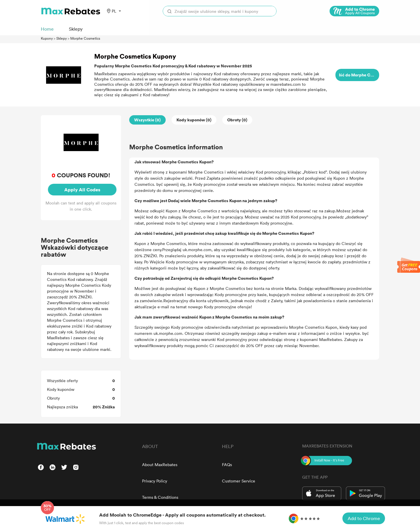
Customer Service (239, 481)
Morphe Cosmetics (85, 38)
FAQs (227, 465)
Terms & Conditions (160, 497)
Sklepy (62, 38)
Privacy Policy (155, 481)
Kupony (47, 38)
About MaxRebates (160, 465)
